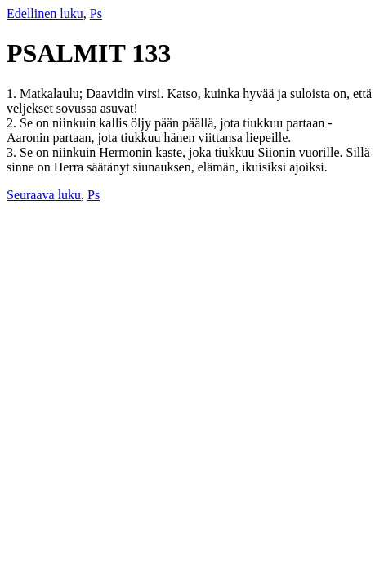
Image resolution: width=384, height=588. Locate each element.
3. (13, 152)
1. (13, 94)
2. (13, 123)
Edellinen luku (45, 13)
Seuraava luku (44, 195)
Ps (96, 13)
